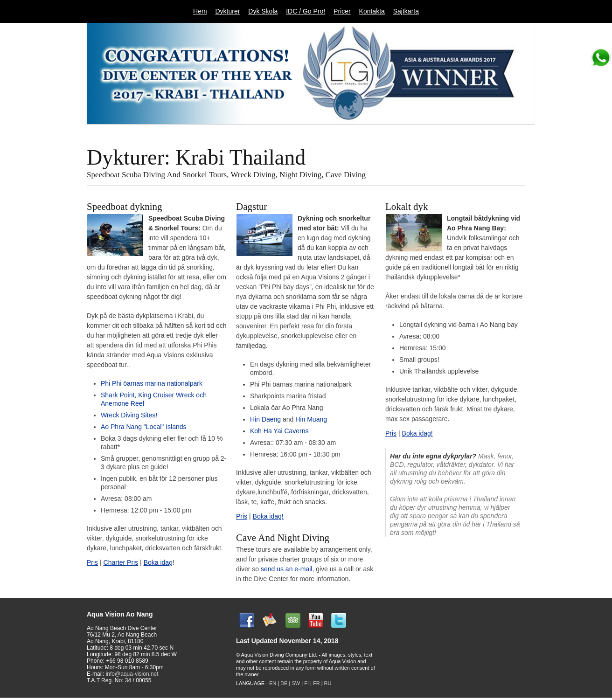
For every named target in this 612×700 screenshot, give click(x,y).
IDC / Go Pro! (306, 11)
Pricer (342, 11)
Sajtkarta (406, 11)
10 (502, 132)
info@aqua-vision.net (132, 674)
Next (532, 132)
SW (296, 683)
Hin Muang (310, 419)
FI (307, 683)
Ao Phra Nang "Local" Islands (144, 427)
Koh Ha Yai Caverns (279, 431)
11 (516, 132)
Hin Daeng (266, 419)
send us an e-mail (287, 569)
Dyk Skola (263, 11)
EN (273, 683)
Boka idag (158, 562)
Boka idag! (268, 516)
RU (328, 683)
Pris (92, 562)
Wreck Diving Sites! (129, 415)
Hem (200, 11)
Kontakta (372, 11)
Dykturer (227, 11)
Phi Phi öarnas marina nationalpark (152, 383)
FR (316, 683)
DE (284, 683)
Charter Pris (121, 562)
